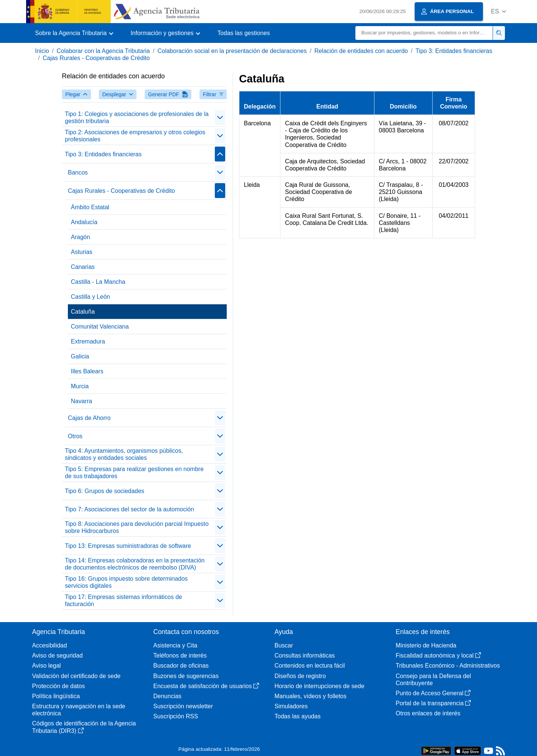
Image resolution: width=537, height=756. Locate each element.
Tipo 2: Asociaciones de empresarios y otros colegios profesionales (135, 136)
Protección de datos (58, 686)
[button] (498, 11)
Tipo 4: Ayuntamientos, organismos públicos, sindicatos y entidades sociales (124, 454)
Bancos (78, 172)
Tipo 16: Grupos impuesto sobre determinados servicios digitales (126, 582)
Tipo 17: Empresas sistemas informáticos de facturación (123, 600)
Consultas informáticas (305, 655)
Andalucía (84, 222)
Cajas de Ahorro (89, 418)
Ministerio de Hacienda (426, 645)
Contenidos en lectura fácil (310, 666)
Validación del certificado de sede (76, 676)
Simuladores (291, 706)
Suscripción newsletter (183, 706)
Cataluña (83, 312)
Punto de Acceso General (433, 693)
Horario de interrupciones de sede (319, 686)
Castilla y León (90, 297)
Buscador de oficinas (181, 666)
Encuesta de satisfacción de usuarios (206, 686)
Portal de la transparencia (433, 703)
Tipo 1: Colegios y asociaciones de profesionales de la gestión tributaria (137, 117)
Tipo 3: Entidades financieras (454, 51)
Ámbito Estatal (90, 207)
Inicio (42, 51)
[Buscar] (424, 33)
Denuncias (167, 696)
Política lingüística (56, 696)
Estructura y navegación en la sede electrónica (79, 710)
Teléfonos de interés (180, 655)
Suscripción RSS (176, 716)
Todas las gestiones (244, 33)
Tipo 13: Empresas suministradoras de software (128, 546)
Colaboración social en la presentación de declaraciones (232, 51)
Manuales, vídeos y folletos (310, 696)
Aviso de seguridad (57, 655)
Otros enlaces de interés (428, 713)
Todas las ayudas (298, 716)
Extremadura (88, 341)
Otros (75, 436)
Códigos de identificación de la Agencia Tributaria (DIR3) (84, 727)
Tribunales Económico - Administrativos (448, 666)
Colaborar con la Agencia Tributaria (103, 51)
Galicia (80, 356)
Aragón (81, 237)
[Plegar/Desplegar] (220, 117)
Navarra (81, 401)
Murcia (80, 386)
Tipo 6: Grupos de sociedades (105, 491)
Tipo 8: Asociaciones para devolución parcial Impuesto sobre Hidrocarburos (137, 527)
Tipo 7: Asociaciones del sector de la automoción (129, 509)
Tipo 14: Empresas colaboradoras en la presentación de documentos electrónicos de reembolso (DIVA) (135, 564)
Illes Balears (87, 371)
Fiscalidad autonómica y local (438, 655)
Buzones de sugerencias (186, 676)
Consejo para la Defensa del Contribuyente (433, 680)
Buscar (284, 645)
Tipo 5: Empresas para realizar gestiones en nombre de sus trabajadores (134, 473)
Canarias (83, 267)
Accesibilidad (49, 645)
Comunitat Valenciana (100, 327)
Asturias (82, 252)
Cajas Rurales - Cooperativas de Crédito (96, 58)
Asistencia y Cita (175, 645)
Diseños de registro (300, 676)
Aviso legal (46, 666)
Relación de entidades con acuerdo (361, 51)
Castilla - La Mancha (98, 282)
